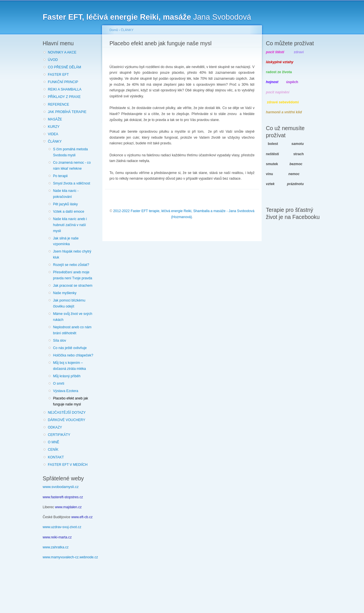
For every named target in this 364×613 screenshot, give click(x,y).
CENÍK (53, 450)
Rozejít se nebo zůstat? (71, 265)
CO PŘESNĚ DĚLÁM (64, 67)
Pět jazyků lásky (65, 204)
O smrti (58, 384)
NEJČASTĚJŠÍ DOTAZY (67, 413)
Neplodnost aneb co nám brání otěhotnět (72, 330)
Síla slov (59, 341)
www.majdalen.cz (68, 507)
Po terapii (60, 176)
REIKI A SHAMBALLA (65, 89)
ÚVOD (53, 60)
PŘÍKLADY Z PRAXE (64, 97)
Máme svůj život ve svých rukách (73, 317)
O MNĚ (53, 442)
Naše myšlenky (65, 293)
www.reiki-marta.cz (57, 537)
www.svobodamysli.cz (61, 487)
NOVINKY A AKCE (62, 52)
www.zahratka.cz (56, 547)
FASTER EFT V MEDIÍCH (68, 465)
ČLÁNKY (55, 142)
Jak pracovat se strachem (73, 286)
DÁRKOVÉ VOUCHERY (67, 420)
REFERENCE (58, 104)
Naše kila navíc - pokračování (66, 194)
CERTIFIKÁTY (59, 435)
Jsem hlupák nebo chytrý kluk (72, 254)
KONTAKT (56, 457)
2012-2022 (121, 211)
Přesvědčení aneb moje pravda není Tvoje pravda (73, 275)
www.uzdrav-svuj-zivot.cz (62, 527)
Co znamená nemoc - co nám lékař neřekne (72, 166)
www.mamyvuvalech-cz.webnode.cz (70, 557)
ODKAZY (55, 427)
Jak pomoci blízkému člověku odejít (69, 303)
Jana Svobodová (147, 17)
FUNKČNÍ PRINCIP (63, 82)
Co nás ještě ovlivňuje (70, 348)
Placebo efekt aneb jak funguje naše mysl (70, 401)
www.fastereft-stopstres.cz (63, 497)
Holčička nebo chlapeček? (73, 355)
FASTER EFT (58, 75)
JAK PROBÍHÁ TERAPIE (67, 112)
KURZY (54, 127)
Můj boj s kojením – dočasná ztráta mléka (69, 366)
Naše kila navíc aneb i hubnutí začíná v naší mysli (70, 225)
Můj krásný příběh (67, 376)
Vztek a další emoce (68, 212)
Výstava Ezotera (66, 391)
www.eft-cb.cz (82, 517)
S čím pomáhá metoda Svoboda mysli (70, 152)
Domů (114, 30)
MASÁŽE (55, 119)
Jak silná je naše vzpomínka (66, 241)
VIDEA (53, 134)
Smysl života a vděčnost (71, 183)
